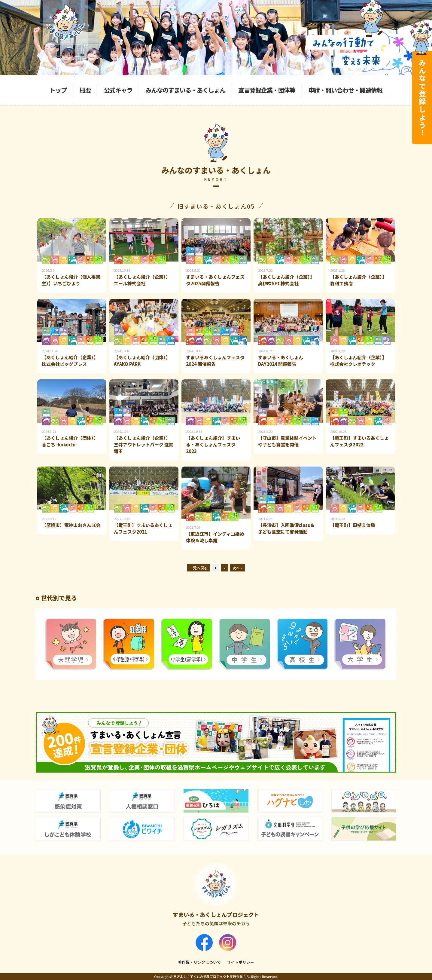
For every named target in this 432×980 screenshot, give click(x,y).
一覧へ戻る (199, 568)
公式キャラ (118, 90)
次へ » (237, 568)
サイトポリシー (240, 962)
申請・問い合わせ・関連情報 (345, 90)
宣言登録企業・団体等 (267, 90)
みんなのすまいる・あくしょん (185, 90)
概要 (85, 90)
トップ (58, 90)
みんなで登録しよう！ (422, 98)
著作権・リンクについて (199, 962)
